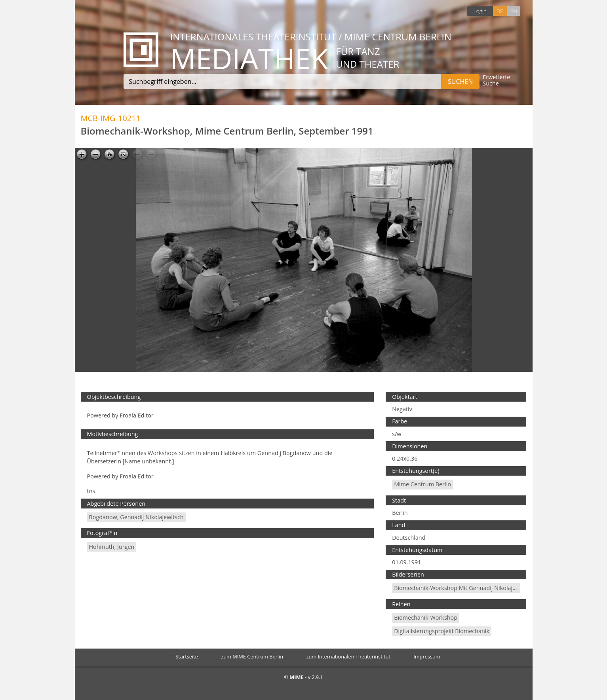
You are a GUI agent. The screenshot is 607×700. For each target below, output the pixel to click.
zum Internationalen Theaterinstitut (348, 656)
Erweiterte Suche (496, 81)
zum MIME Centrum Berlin (252, 656)
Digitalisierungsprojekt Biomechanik (442, 631)
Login (480, 11)
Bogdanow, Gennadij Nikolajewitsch (136, 517)
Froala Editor (136, 415)
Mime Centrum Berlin (422, 484)
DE (500, 11)
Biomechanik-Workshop (426, 617)
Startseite (187, 656)
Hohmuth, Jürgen (112, 547)
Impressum (427, 656)
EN (513, 11)
